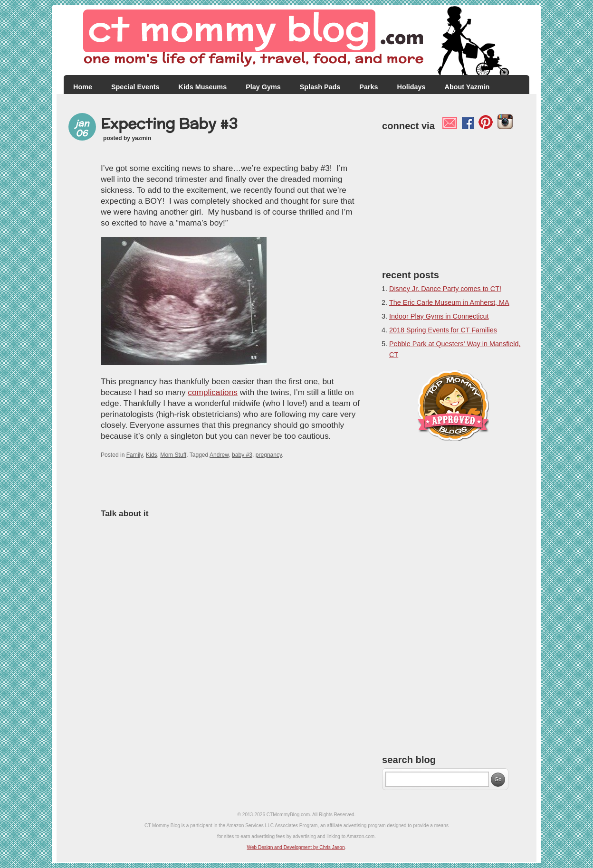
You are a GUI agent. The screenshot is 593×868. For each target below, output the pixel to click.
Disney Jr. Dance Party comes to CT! (445, 289)
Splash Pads (320, 87)
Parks (368, 87)
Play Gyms (263, 87)
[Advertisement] (453, 198)
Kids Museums (203, 87)
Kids (152, 455)
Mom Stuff (173, 455)
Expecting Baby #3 (169, 123)
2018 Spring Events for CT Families (443, 330)
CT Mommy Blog (296, 40)
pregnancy (269, 455)
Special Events (135, 87)
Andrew (219, 455)
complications (213, 392)
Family (135, 455)
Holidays (411, 87)
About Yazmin (467, 87)
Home (83, 87)
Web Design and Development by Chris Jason (296, 847)
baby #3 (242, 455)
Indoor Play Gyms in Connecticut (439, 316)
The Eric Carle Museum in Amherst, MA (449, 302)
